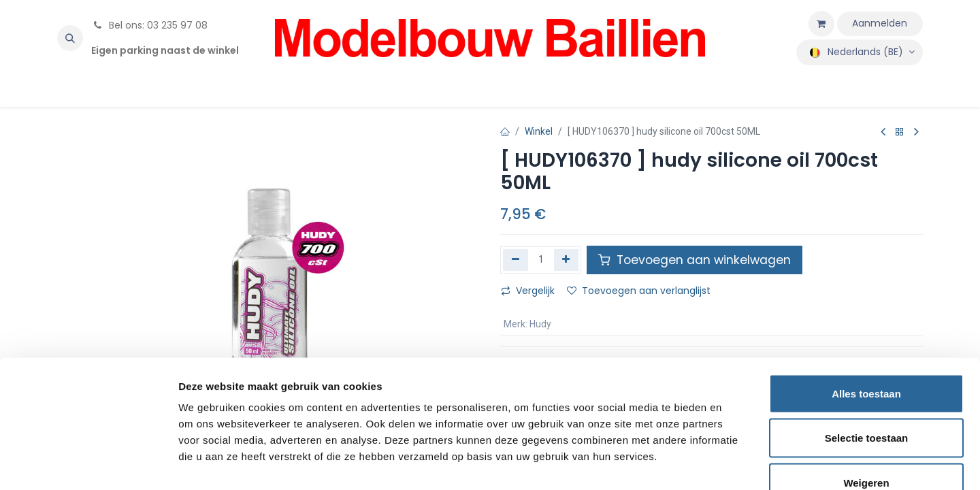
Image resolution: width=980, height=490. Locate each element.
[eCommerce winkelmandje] (821, 24)
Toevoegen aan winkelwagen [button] (695, 260)
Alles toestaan (866, 311)
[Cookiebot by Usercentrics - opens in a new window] (88, 463)
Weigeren (866, 401)
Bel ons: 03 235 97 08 (149, 25)
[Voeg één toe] (567, 260)
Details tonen (735, 463)
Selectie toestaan (867, 356)
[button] (70, 38)
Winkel (539, 131)
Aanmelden (880, 23)
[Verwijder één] (516, 260)
